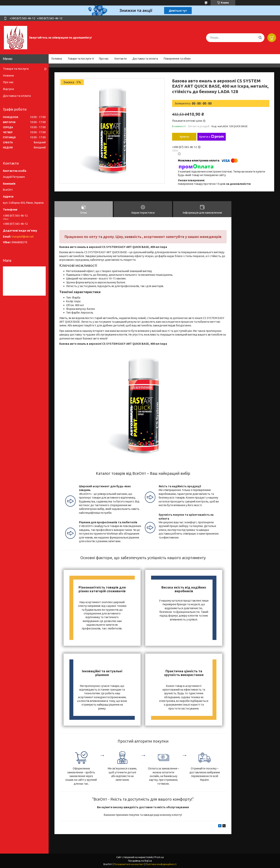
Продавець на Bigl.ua (140, 861)
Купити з (212, 137)
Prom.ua (159, 857)
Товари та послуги (79, 59)
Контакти (121, 59)
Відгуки (8, 89)
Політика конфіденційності (161, 864)
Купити (184, 137)
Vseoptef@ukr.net (23, 237)
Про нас (104, 59)
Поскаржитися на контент (129, 864)
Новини (8, 75)
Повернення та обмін (177, 59)
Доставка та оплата (145, 59)
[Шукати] (260, 38)
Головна (57, 59)
